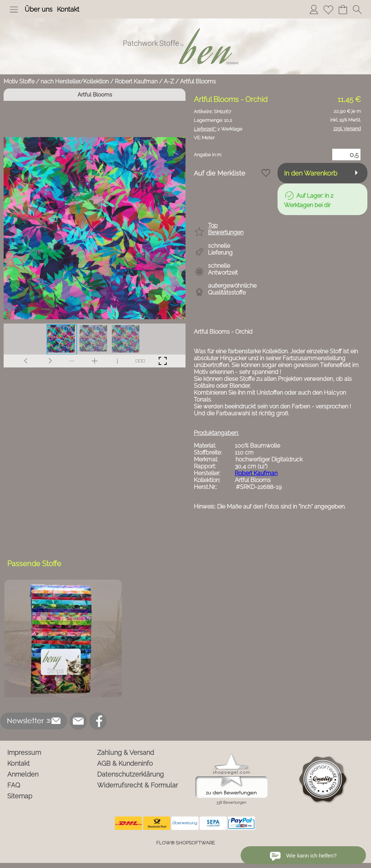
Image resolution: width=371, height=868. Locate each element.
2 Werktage (218, 129)
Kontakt (68, 9)
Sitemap (20, 796)
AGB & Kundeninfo (125, 763)
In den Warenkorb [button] (311, 173)
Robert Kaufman (136, 81)
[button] (14, 9)
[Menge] (346, 155)
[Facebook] (98, 721)
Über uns (39, 9)
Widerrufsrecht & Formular (137, 785)
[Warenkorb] (343, 9)
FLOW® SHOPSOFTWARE (185, 843)
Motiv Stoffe (19, 81)
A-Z (169, 81)
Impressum (24, 752)
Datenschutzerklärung (130, 774)
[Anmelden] (314, 9)
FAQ (14, 785)
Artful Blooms (198, 81)
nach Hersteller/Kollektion (75, 81)
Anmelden (23, 774)
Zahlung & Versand (126, 752)
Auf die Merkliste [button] (220, 173)
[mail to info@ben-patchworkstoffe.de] (78, 721)
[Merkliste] (328, 9)
